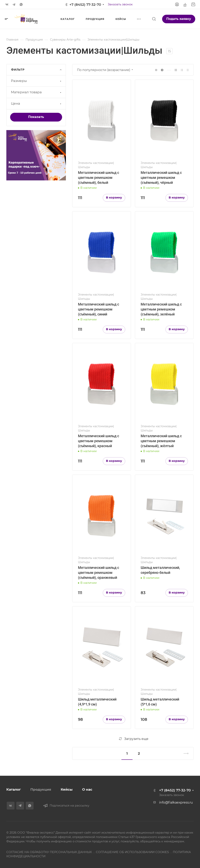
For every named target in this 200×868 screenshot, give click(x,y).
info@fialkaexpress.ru (176, 802)
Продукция (41, 789)
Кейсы (67, 789)
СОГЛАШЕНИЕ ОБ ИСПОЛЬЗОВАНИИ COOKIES (132, 852)
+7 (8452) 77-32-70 (85, 5)
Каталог (14, 789)
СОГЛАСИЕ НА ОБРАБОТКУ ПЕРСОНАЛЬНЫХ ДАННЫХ (49, 852)
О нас (87, 789)
